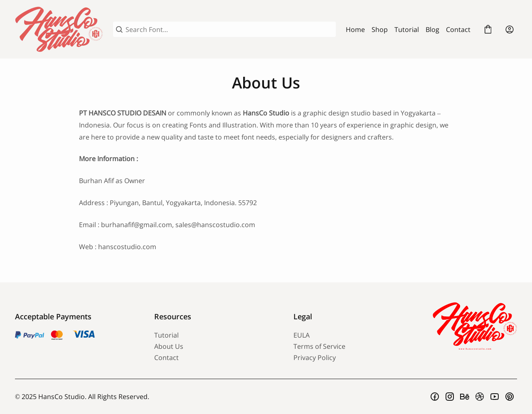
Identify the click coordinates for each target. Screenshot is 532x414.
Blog (432, 29)
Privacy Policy (315, 358)
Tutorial (407, 29)
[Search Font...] (229, 29)
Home (355, 29)
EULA (302, 335)
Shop (380, 29)
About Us (169, 346)
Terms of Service (319, 346)
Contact (458, 29)
